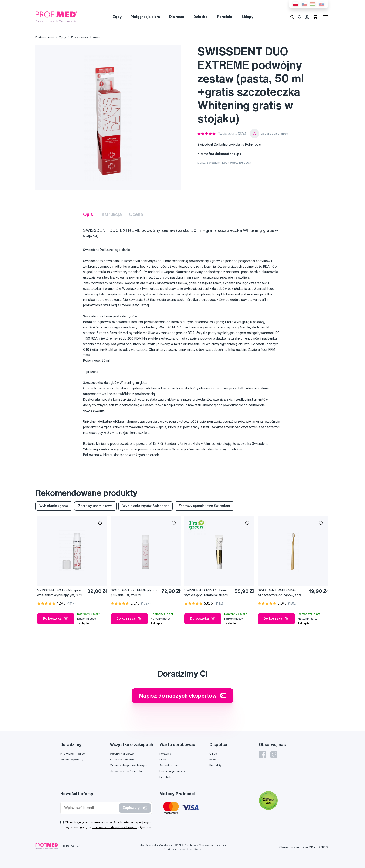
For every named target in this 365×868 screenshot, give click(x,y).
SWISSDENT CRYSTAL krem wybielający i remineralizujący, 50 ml (206, 593)
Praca (213, 759)
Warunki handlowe (122, 754)
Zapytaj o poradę (72, 759)
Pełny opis (253, 145)
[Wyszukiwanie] (292, 17)
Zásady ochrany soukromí (211, 845)
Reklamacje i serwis (172, 771)
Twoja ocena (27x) (232, 134)
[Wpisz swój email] (91, 808)
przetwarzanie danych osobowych (115, 827)
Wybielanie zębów (54, 506)
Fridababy (166, 777)
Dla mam (177, 17)
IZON (312, 847)
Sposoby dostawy (122, 759)
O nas (213, 754)
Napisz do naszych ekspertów (182, 696)
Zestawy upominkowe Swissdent (204, 506)
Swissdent (213, 163)
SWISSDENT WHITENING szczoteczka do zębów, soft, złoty (280, 593)
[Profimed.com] (56, 17)
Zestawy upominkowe (85, 37)
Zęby (117, 17)
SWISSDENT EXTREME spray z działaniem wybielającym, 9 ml (61, 593)
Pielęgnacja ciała (145, 17)
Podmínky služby (172, 849)
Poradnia (225, 17)
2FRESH (324, 847)
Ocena (136, 214)
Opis (88, 214)
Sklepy (247, 17)
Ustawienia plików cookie (127, 771)
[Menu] (325, 17)
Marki (163, 759)
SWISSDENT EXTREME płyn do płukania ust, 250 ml (135, 593)
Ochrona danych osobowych (129, 765)
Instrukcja (111, 214)
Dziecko (201, 17)
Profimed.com (45, 37)
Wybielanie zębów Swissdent (145, 506)
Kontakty (215, 765)
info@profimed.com (74, 754)
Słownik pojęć (169, 765)
